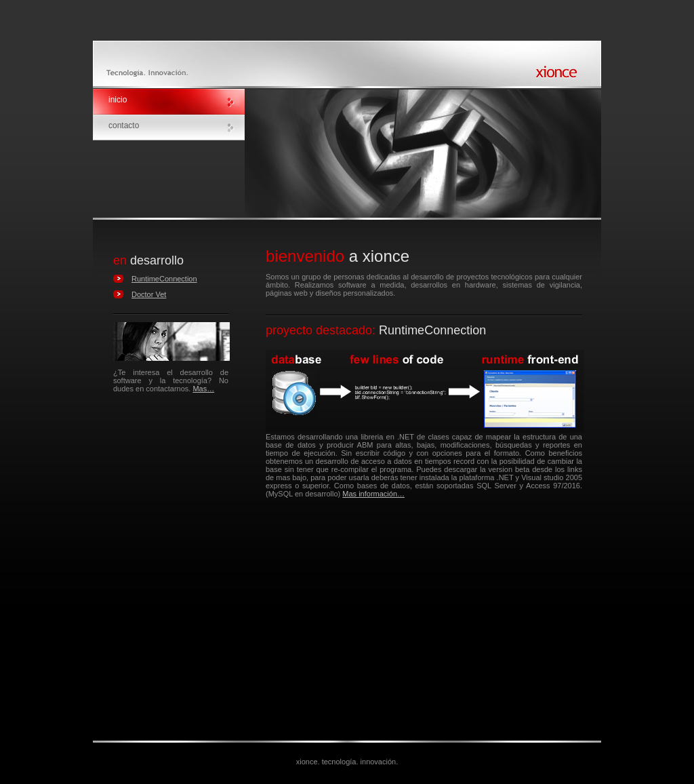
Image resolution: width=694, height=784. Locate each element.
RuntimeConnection (164, 279)
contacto (124, 125)
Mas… (203, 389)
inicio (118, 100)
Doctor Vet (149, 294)
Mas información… (373, 494)
